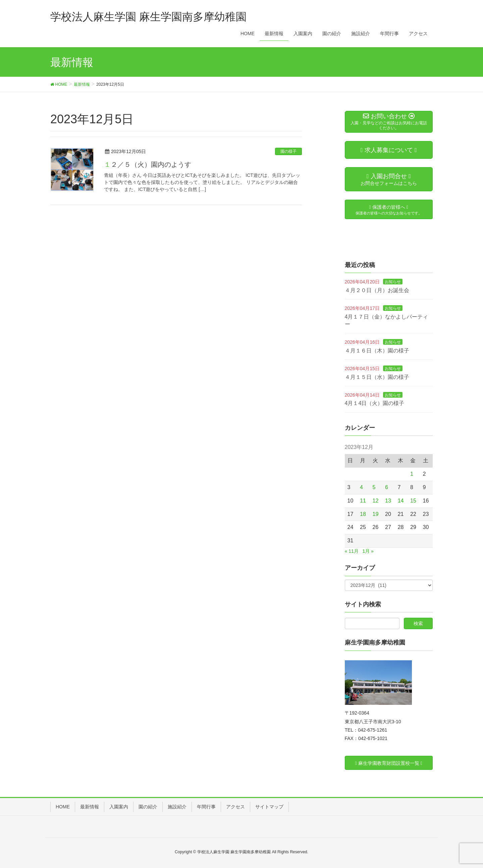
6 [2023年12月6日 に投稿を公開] (387, 487)
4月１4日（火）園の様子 (375, 403)
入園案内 (119, 807)
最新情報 (90, 807)
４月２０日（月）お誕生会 (377, 290)
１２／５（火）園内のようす (148, 164)
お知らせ (393, 282)
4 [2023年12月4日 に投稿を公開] (361, 487)
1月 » (368, 551)
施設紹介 (177, 807)
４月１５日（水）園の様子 (377, 377)
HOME (63, 807)
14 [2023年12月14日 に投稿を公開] (401, 501)
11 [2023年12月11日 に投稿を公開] (363, 501)
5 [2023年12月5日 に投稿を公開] (374, 487)
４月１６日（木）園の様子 (377, 351)
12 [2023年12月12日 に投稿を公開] (376, 501)
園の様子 (288, 151)
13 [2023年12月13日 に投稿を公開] (388, 501)
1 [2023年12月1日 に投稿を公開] (412, 474)
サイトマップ (269, 807)
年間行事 (206, 807)
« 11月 (352, 551)
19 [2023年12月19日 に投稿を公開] (376, 514)
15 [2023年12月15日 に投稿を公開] (413, 501)
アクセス (235, 807)
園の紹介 (148, 807)
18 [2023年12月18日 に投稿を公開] (363, 514)
